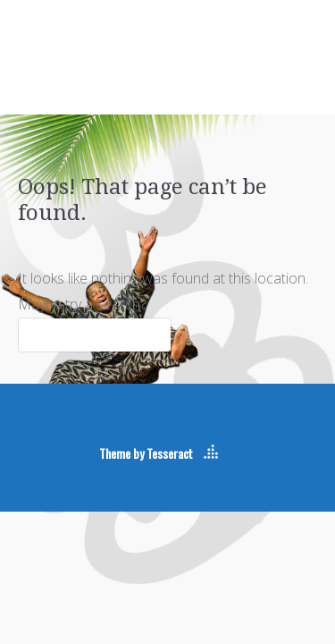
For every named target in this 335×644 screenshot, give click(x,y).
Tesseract (170, 453)
